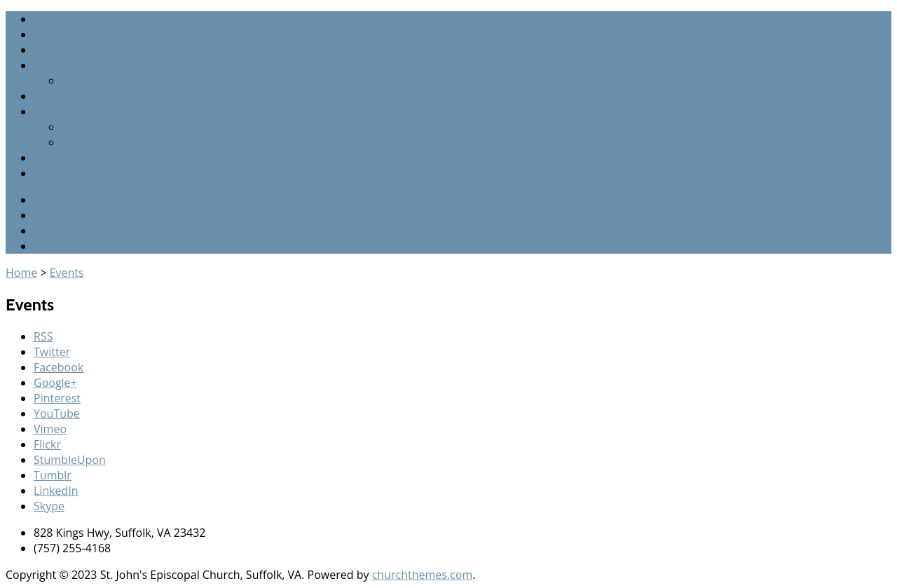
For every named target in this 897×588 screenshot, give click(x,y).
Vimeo (50, 429)
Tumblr (53, 475)
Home (49, 19)
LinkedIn (56, 491)
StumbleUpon (70, 460)
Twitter (52, 215)
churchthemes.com (423, 575)
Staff (46, 34)
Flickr (47, 444)
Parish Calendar (75, 96)
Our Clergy (89, 127)
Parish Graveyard (78, 65)
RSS (43, 200)
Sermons (57, 50)
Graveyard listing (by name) (133, 81)
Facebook (59, 231)
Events (51, 158)
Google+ (55, 246)
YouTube (57, 413)
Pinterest (57, 398)
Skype (49, 506)
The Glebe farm (102, 142)
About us (57, 173)
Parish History (70, 111)
